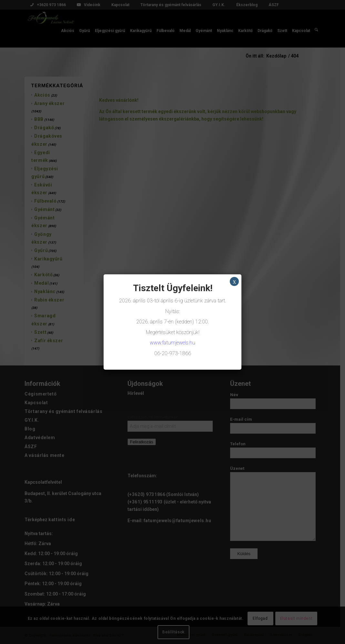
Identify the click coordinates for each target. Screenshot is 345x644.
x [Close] (234, 281)
